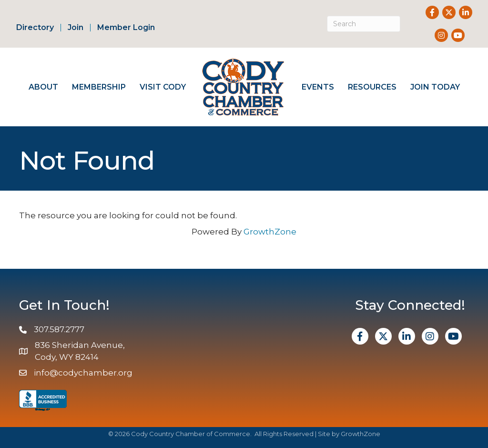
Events (318, 87)
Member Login (126, 28)
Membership (99, 87)
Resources (372, 87)
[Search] (364, 24)
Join (76, 28)
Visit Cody (163, 87)
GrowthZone (270, 232)
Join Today (435, 87)
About (43, 87)
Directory (35, 28)
